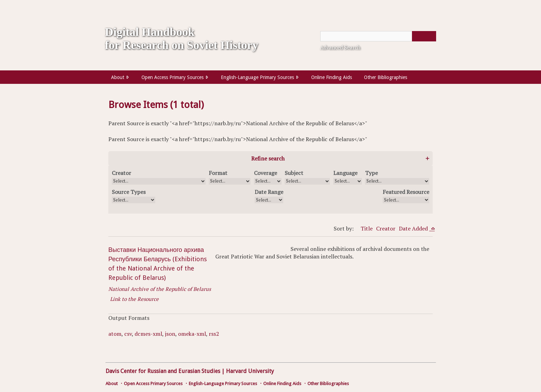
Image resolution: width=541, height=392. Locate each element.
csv (128, 334)
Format (218, 173)
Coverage (265, 173)
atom (115, 334)
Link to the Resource (134, 299)
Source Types (129, 192)
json (170, 334)
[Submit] (424, 36)
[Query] (378, 36)
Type (371, 173)
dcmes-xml (148, 334)
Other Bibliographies (386, 77)
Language (345, 173)
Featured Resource (406, 192)
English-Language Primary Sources (257, 77)
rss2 (214, 334)
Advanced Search (340, 47)
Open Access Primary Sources (173, 77)
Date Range (269, 192)
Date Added (414, 228)
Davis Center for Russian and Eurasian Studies (163, 371)
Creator (121, 173)
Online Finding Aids (332, 77)
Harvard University (250, 371)
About (118, 77)
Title (367, 228)
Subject (294, 173)
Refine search (268, 158)
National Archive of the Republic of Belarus (160, 289)
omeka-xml (192, 334)
